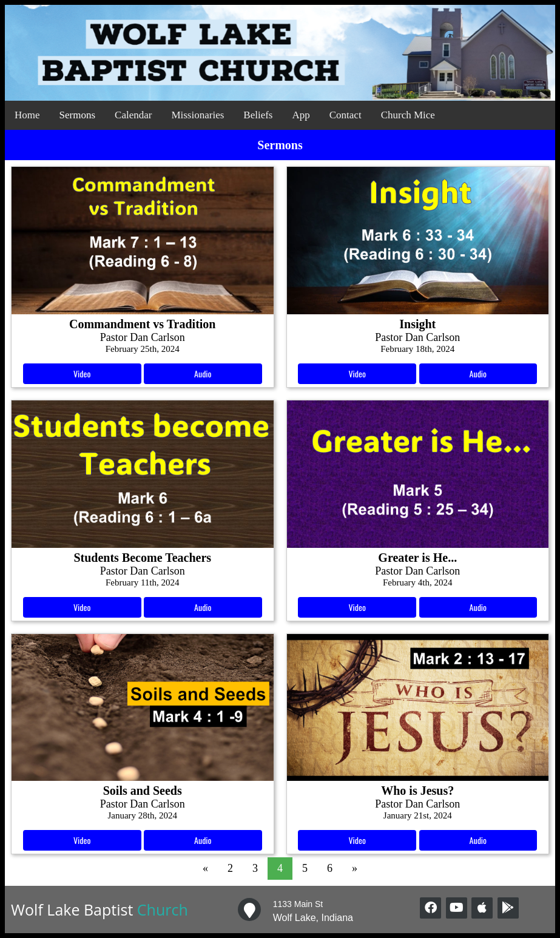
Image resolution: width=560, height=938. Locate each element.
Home (27, 115)
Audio (203, 373)
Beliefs (258, 115)
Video (82, 373)
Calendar (133, 115)
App (301, 115)
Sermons (78, 115)
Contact (346, 115)
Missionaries (197, 115)
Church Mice (408, 115)
